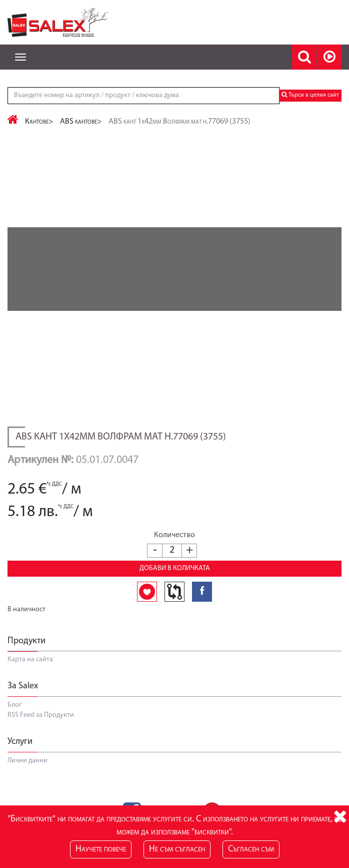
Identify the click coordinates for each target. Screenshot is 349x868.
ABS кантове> (81, 122)
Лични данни (27, 761)
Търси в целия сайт (310, 95)
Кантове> (39, 122)
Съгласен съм (251, 849)
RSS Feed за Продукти (41, 715)
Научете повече (101, 849)
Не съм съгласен (177, 849)
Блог (14, 705)
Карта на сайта (30, 660)
